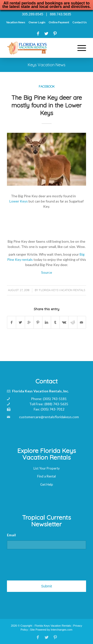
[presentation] (45, 563)
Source (47, 272)
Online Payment (59, 22)
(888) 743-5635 (56, 404)
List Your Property (47, 468)
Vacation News (16, 22)
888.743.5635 (61, 14)
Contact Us (80, 22)
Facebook (47, 86)
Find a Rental (46, 476)
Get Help (47, 484)
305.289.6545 (32, 14)
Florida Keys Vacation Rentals (62, 290)
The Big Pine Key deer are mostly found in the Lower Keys (47, 105)
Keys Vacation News (47, 65)
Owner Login (37, 22)
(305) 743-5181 (55, 399)
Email (11, 535)
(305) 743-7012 (53, 409)
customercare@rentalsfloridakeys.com (49, 417)
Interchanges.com (62, 630)
